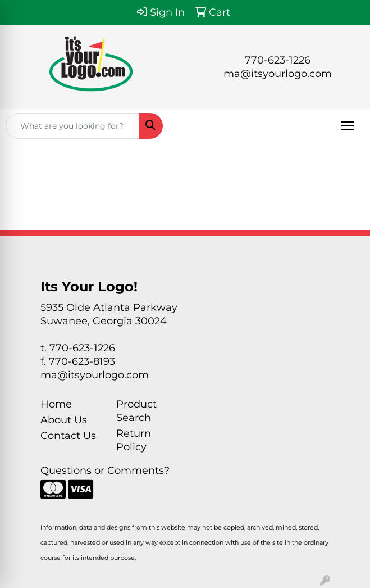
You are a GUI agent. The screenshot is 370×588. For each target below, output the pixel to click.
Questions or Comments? (105, 471)
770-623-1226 (278, 60)
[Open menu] (348, 126)
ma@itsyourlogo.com (278, 74)
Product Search (136, 411)
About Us (64, 420)
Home (56, 404)
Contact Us (68, 436)
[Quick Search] (72, 126)
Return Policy (134, 440)
